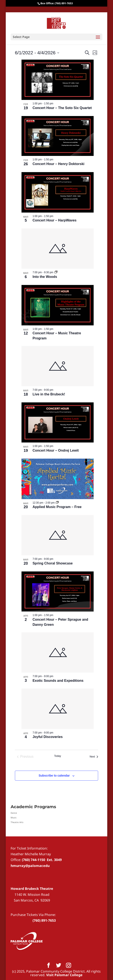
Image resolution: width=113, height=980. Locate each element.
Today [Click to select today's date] (57, 756)
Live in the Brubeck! (49, 394)
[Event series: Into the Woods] (56, 272)
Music (14, 818)
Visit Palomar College (64, 975)
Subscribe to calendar (54, 776)
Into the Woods (45, 277)
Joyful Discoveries (48, 737)
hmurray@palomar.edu (30, 866)
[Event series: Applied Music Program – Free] (57, 503)
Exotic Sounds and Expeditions (58, 681)
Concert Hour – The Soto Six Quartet (62, 108)
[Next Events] (94, 757)
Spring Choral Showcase (53, 563)
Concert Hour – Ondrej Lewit (56, 450)
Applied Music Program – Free (57, 507)
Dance (14, 813)
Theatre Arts (17, 822)
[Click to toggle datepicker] (37, 53)
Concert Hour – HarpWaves (55, 220)
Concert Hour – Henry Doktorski (59, 164)
